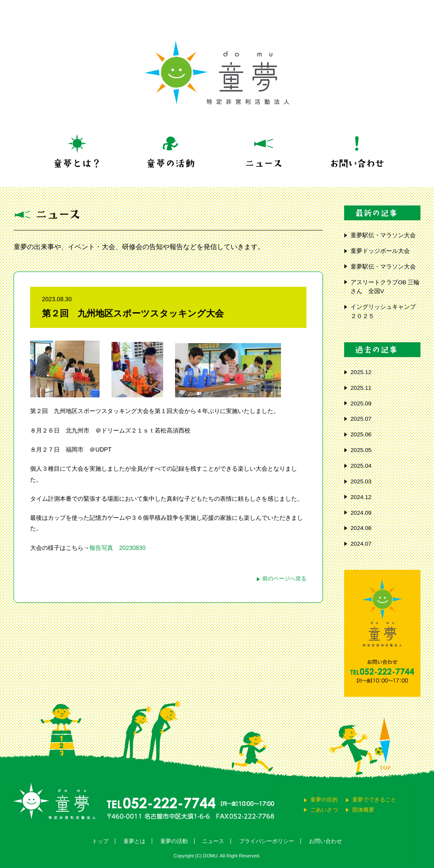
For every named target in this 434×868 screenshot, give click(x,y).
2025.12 (361, 372)
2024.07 (361, 544)
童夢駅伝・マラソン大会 (385, 235)
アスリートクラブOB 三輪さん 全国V (385, 287)
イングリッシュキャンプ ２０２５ (383, 312)
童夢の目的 (324, 800)
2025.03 (361, 481)
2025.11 (361, 388)
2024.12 (361, 497)
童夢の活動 (174, 841)
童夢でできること (374, 800)
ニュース (213, 841)
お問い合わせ (325, 841)
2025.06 (361, 434)
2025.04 (361, 466)
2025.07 (361, 419)
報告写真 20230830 (117, 548)
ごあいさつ (324, 810)
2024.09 (361, 513)
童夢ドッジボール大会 (380, 251)
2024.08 (361, 528)
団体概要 (363, 810)
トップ (100, 841)
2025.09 (361, 403)
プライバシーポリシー (267, 841)
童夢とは (134, 841)
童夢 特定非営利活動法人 (217, 73)
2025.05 (361, 450)
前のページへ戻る (284, 578)
